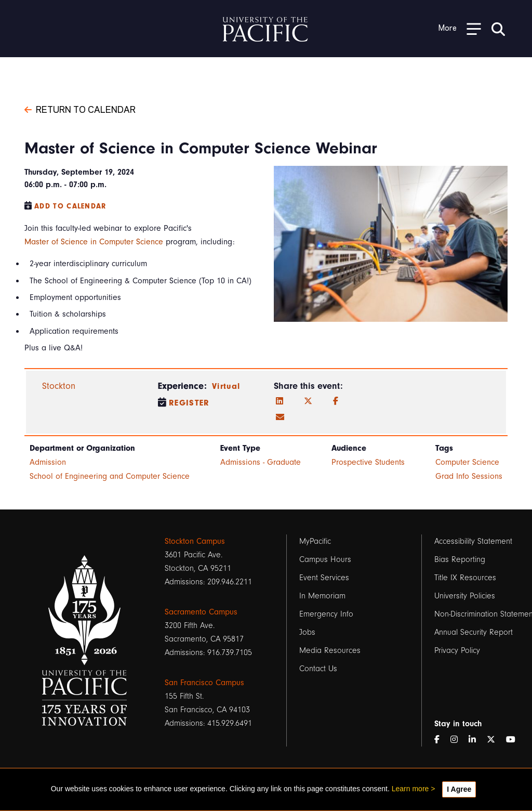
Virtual (226, 386)
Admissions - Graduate (261, 462)
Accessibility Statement (473, 541)
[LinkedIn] (280, 401)
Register (189, 403)
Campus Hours (325, 559)
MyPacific (315, 541)
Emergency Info (326, 614)
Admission (48, 462)
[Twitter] (308, 401)
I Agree (459, 789)
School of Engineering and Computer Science (110, 476)
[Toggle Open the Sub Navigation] (460, 28)
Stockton (59, 386)
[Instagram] (458, 740)
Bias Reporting (460, 559)
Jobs (307, 632)
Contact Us (318, 669)
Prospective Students (368, 462)
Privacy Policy (457, 650)
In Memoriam (322, 596)
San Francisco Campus (204, 683)
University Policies (465, 596)
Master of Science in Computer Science (94, 242)
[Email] (280, 417)
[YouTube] (515, 740)
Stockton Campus (195, 541)
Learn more (410, 789)
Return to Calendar (80, 109)
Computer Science (467, 462)
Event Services (324, 578)
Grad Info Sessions (469, 476)
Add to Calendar (70, 206)
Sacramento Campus (201, 612)
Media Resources (330, 650)
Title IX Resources (465, 578)
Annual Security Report (474, 632)
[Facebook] (336, 401)
